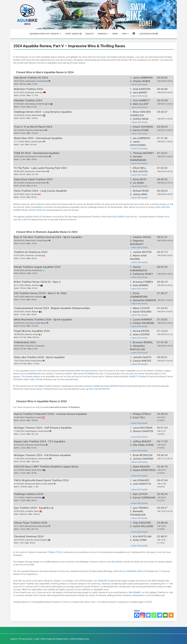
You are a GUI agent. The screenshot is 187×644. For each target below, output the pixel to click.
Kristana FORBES (92, 386)
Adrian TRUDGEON (45, 389)
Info (125, 34)
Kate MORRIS (112, 386)
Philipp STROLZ (55, 552)
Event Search (73, 34)
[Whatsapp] (154, 615)
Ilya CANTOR (24, 220)
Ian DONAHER (101, 581)
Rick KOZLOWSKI (116, 217)
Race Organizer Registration (55, 639)
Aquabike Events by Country (45, 34)
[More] (171, 615)
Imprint (14, 639)
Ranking (103, 34)
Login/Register (148, 34)
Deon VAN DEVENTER (99, 389)
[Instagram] (143, 615)
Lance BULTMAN (114, 562)
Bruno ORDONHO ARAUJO (132, 571)
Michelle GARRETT (129, 377)
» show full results (139, 84)
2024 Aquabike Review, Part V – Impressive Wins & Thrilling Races (69, 46)
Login (37, 639)
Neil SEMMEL (135, 592)
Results (90, 34)
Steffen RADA (35, 210)
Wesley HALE (163, 217)
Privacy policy (26, 639)
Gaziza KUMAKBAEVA (30, 374)
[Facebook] (137, 615)
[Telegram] (160, 615)
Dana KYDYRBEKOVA (88, 374)
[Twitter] (148, 615)
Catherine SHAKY (64, 374)
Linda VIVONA (36, 379)
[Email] (165, 615)
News (115, 34)
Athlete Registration (80, 639)
